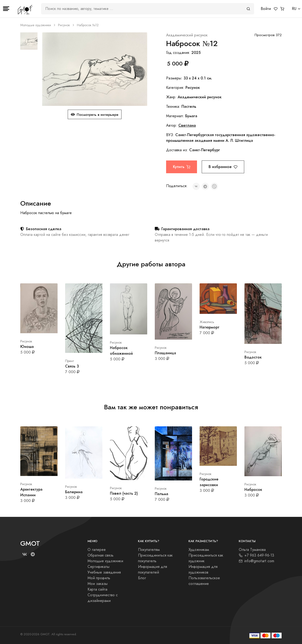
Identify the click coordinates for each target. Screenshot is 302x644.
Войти (266, 9)
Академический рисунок (187, 35)
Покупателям (149, 550)
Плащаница (165, 353)
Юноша (27, 347)
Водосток (253, 357)
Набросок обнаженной (121, 351)
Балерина (74, 492)
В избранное (223, 167)
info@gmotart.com (256, 561)
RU (294, 9)
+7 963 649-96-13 (256, 555)
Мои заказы (98, 584)
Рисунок (64, 25)
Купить (182, 167)
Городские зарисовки (209, 482)
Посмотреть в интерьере (95, 115)
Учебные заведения (104, 572)
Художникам (199, 550)
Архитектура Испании (31, 492)
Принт (70, 361)
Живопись (207, 322)
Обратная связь (101, 555)
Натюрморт (210, 327)
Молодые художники (36, 25)
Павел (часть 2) (124, 493)
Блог (142, 578)
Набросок (253, 490)
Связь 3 (72, 366)
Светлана (187, 125)
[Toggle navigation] (6, 9)
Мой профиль (99, 578)
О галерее (97, 550)
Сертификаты (99, 567)
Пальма (161, 494)
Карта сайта (97, 589)
